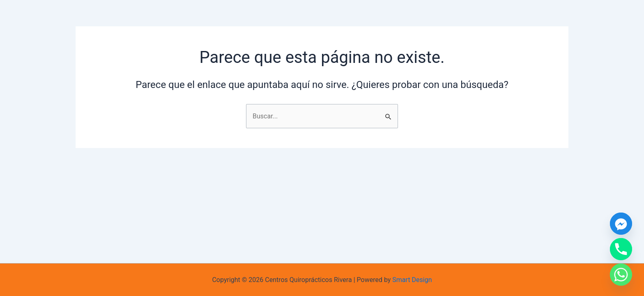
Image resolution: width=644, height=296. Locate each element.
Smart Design (412, 280)
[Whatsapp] (621, 275)
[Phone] (621, 249)
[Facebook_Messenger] (621, 224)
